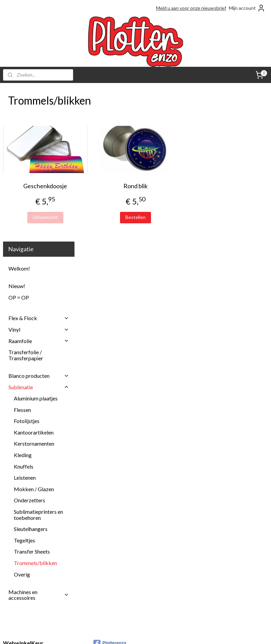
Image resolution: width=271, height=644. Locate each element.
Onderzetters (29, 347)
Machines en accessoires (39, 441)
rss (123, 632)
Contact (102, 559)
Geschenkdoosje (110, 186)
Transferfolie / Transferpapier (26, 202)
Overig (22, 421)
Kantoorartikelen (34, 279)
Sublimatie (39, 233)
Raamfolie (39, 187)
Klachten (103, 574)
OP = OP (19, 144)
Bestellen (174, 217)
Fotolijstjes (27, 267)
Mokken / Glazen (34, 335)
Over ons (103, 589)
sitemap (110, 632)
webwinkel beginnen (146, 632)
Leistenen (25, 324)
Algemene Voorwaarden (119, 544)
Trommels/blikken (35, 409)
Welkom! (19, 115)
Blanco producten (39, 222)
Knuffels (24, 313)
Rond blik (174, 186)
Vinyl (39, 176)
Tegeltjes (24, 387)
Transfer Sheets (32, 398)
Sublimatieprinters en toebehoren (38, 361)
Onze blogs (105, 581)
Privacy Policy (108, 597)
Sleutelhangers (31, 375)
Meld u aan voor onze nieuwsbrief (191, 8)
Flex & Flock (39, 164)
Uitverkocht (110, 217)
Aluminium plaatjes (36, 245)
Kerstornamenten (34, 290)
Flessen (22, 256)
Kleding (23, 301)
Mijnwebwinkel (201, 632)
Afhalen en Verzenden (117, 536)
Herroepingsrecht (112, 566)
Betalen (102, 551)
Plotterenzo (110, 490)
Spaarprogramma (111, 604)
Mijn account (247, 8)
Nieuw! (17, 132)
